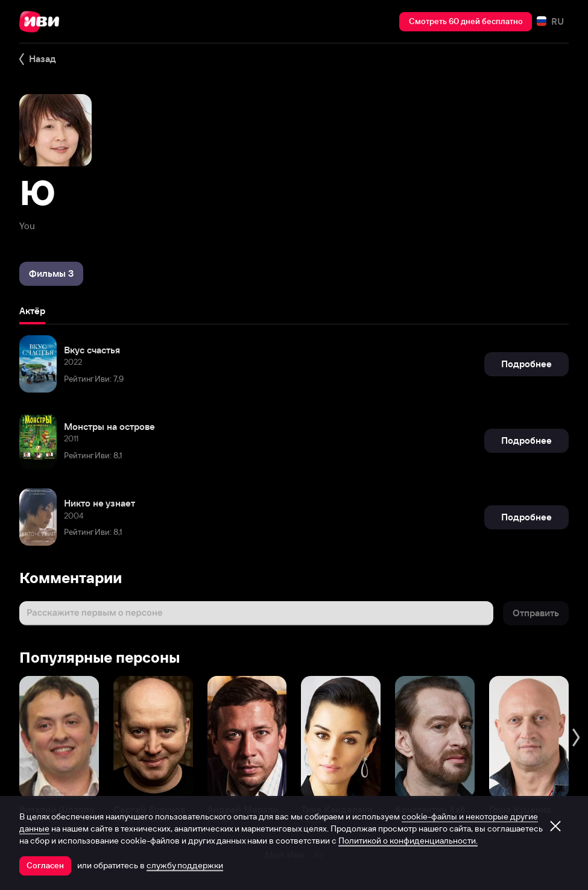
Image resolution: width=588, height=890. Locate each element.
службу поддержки (185, 865)
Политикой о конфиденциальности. (408, 841)
